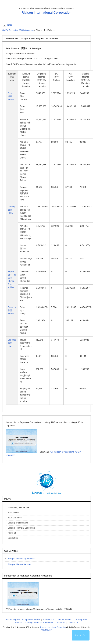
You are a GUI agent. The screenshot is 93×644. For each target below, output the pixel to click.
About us (61, 623)
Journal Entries (65, 620)
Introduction (49, 620)
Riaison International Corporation (46, 13)
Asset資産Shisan (11, 96)
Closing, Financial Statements (39, 623)
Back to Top (81, 635)
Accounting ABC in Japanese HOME (23, 620)
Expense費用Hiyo (12, 343)
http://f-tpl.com (46, 630)
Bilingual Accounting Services (21, 559)
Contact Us (73, 623)
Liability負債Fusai (11, 210)
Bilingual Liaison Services (19, 564)
